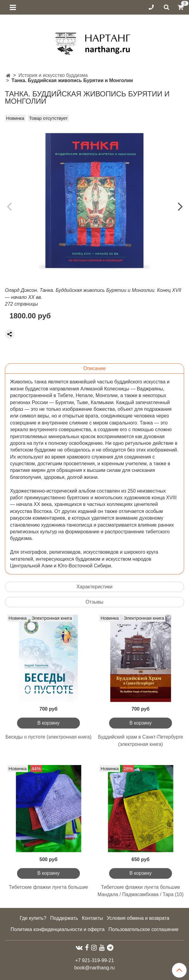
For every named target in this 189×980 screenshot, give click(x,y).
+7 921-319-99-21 (94, 960)
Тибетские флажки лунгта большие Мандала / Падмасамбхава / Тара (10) (141, 891)
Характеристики (95, 587)
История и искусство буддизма (53, 75)
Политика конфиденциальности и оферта (58, 929)
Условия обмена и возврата (138, 918)
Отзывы (95, 602)
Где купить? (33, 918)
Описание (94, 368)
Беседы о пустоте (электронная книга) (48, 737)
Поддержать (64, 918)
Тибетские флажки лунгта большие (48, 887)
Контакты (93, 918)
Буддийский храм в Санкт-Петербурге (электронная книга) (141, 741)
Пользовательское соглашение (143, 929)
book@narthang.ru (95, 968)
